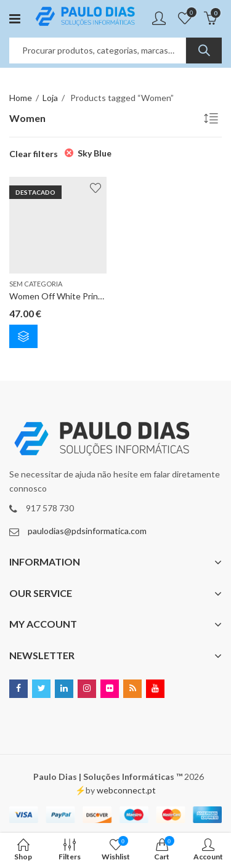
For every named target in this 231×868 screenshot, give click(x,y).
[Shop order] (213, 120)
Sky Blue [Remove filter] (95, 153)
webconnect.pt (126, 790)
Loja (50, 98)
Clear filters (34, 154)
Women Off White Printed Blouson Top (86, 297)
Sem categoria (36, 284)
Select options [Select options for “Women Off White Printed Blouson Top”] (23, 336)
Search (204, 51)
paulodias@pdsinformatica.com (87, 531)
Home (21, 98)
